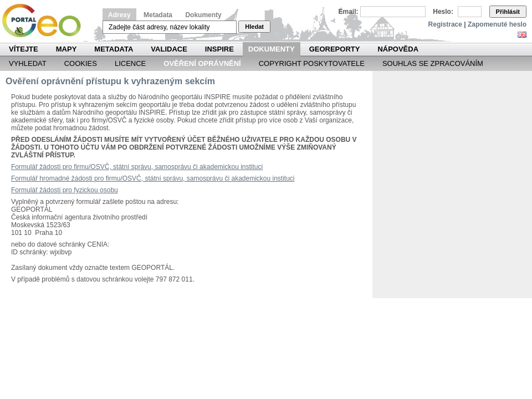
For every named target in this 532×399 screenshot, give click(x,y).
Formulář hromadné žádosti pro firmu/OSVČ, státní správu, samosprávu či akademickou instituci (153, 178)
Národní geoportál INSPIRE (46, 21)
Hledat (254, 27)
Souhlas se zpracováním (433, 63)
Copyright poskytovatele (312, 63)
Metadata (158, 15)
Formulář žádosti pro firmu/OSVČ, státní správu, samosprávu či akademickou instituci (137, 167)
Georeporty (335, 49)
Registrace (445, 24)
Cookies (81, 63)
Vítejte (24, 49)
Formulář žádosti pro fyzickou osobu (65, 190)
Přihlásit (508, 12)
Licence (130, 63)
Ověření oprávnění (202, 63)
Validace (169, 49)
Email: (349, 12)
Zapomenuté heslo (497, 24)
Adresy (119, 15)
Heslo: (443, 12)
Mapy (66, 49)
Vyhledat (28, 63)
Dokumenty (203, 15)
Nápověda (398, 49)
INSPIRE (219, 49)
